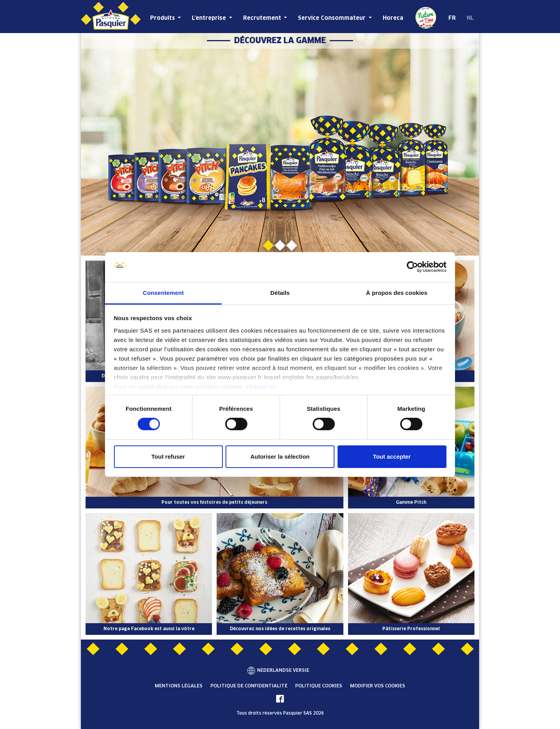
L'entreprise (210, 18)
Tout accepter (392, 457)
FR (452, 18)
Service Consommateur (332, 18)
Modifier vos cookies (378, 686)
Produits (163, 18)
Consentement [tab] (163, 293)
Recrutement (263, 18)
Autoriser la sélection (280, 457)
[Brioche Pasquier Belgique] (111, 17)
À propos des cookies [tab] (397, 293)
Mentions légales (179, 686)
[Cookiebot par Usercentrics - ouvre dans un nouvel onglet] (412, 267)
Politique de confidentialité (249, 686)
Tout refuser (168, 457)
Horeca (393, 18)
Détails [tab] (280, 293)
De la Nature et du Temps (426, 18)
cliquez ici (261, 386)
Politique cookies (319, 686)
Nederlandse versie (283, 671)
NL (470, 18)
